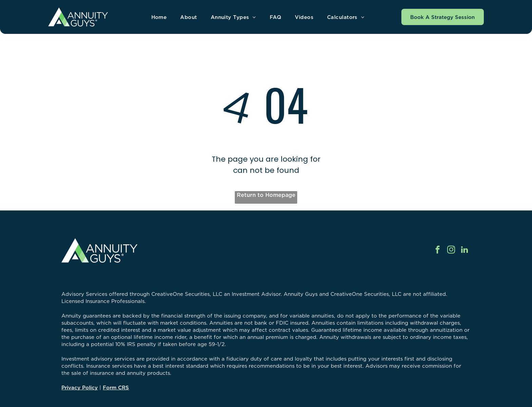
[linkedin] (465, 250)
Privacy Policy (80, 388)
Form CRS (116, 388)
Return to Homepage (266, 195)
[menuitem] (159, 17)
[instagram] (451, 250)
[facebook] (438, 250)
